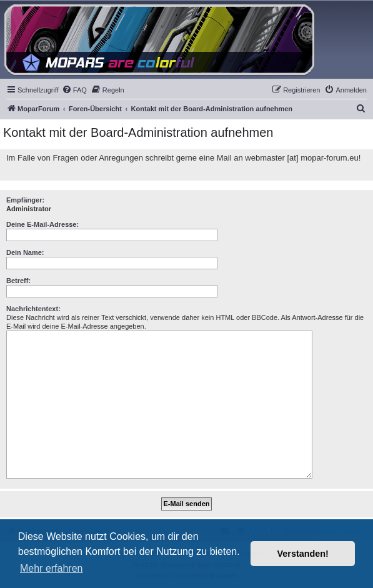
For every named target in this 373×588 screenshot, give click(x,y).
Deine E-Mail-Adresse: (42, 224)
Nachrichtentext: (33, 309)
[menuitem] (74, 90)
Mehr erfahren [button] (52, 568)
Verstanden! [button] (303, 554)
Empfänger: (25, 200)
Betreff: (18, 281)
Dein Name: (25, 252)
